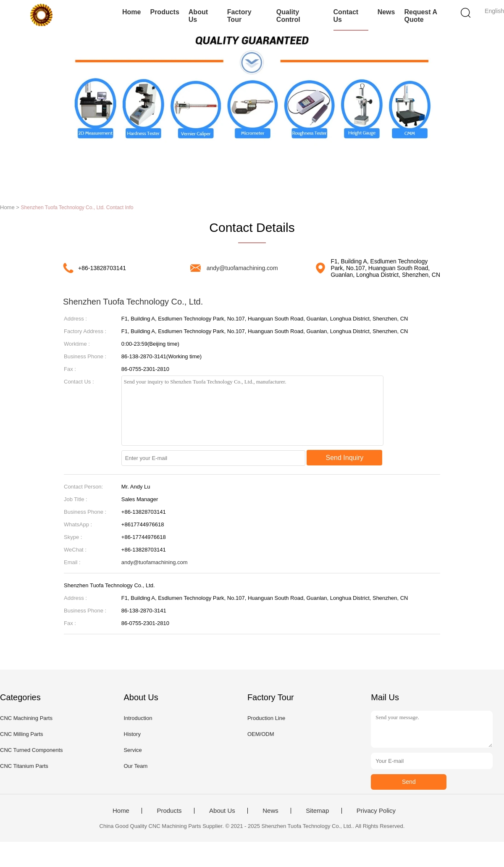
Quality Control (288, 16)
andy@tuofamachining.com (242, 268)
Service (133, 750)
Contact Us (346, 16)
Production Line (266, 718)
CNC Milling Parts (22, 734)
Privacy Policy (376, 811)
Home (131, 12)
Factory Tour (239, 16)
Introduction (138, 718)
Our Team (135, 766)
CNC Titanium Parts (24, 766)
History (132, 734)
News (386, 12)
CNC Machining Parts (26, 718)
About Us (198, 16)
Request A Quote (420, 16)
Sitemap (317, 811)
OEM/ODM (261, 734)
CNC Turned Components (31, 750)
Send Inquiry (345, 458)
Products (164, 12)
